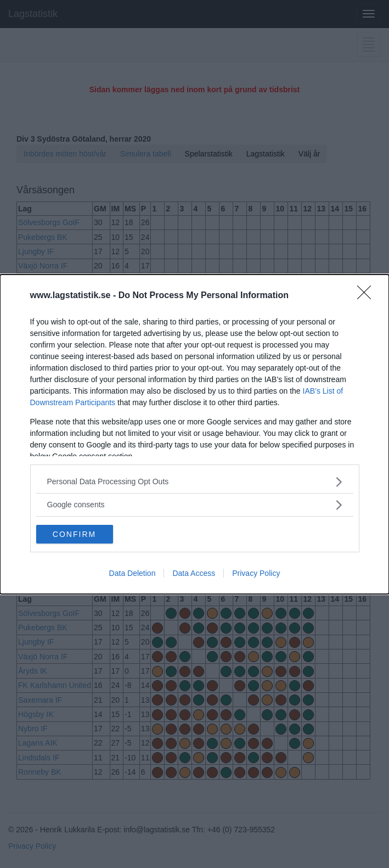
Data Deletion (133, 573)
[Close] (368, 296)
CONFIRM (74, 534)
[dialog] (194, 434)
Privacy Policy (256, 573)
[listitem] (195, 482)
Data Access (194, 573)
